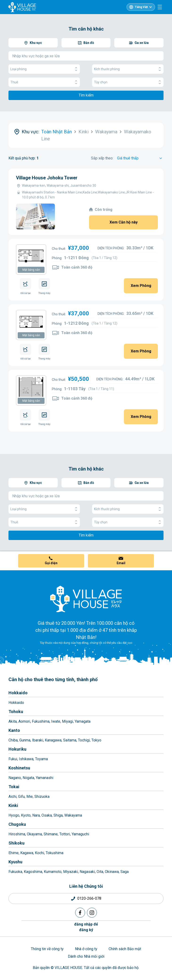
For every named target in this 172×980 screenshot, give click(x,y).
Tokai (14, 787)
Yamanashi (45, 778)
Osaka (47, 815)
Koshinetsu (19, 768)
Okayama (34, 834)
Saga (125, 872)
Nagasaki (87, 872)
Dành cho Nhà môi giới (86, 956)
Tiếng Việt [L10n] (141, 7)
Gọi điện (51, 563)
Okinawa (112, 872)
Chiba (13, 740)
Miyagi (68, 721)
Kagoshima (33, 872)
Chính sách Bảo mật (125, 949)
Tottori (65, 834)
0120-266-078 (89, 898)
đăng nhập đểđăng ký (86, 927)
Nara (36, 815)
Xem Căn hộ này (124, 222)
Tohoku (16, 712)
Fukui (13, 759)
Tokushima (55, 853)
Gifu (21, 797)
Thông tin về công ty (47, 949)
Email (121, 563)
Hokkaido (18, 693)
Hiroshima (17, 834)
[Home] (86, 599)
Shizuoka (42, 797)
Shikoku (16, 843)
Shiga (58, 815)
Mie (30, 797)
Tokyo (96, 740)
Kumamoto (53, 872)
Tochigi (84, 740)
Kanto (14, 730)
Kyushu (15, 862)
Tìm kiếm (86, 95)
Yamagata (83, 721)
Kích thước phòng (128, 69)
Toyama (41, 759)
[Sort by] (140, 158)
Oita (100, 872)
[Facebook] (80, 913)
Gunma (25, 740)
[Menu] (160, 7)
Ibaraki (38, 740)
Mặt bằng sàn (31, 270)
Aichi (12, 797)
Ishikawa (26, 759)
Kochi (39, 853)
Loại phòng (44, 69)
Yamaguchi (80, 834)
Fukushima (41, 721)
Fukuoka (15, 872)
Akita (13, 721)
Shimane (51, 834)
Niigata (28, 778)
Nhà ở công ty (86, 949)
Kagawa (27, 853)
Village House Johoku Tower (47, 178)
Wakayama (73, 815)
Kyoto (26, 815)
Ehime (14, 853)
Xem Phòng (141, 286)
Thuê (44, 82)
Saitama (70, 740)
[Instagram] (92, 913)
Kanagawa (53, 740)
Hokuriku (17, 749)
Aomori (24, 721)
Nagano (15, 778)
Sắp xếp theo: (102, 158)
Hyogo (14, 815)
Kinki (13, 805)
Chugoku (17, 824)
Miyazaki (71, 872)
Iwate (56, 721)
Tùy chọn (128, 82)
